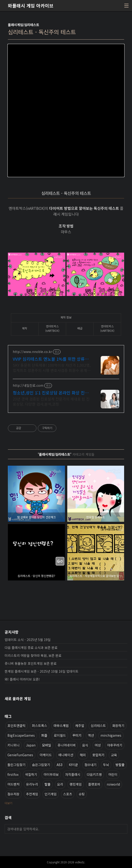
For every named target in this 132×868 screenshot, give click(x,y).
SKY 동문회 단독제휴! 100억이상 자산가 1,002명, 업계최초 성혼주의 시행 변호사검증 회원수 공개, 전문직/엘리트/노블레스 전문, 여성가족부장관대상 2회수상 (52, 368)
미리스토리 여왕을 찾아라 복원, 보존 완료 (33, 655)
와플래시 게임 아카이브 (31, 6)
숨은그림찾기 (41, 765)
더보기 (8, 803)
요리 (60, 784)
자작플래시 (73, 774)
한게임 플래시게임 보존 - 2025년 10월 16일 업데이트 (42, 671)
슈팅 (82, 794)
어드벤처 (13, 784)
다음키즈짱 (94, 774)
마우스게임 (61, 726)
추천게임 (32, 794)
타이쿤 (73, 765)
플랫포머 (94, 784)
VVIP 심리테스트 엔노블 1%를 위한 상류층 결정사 (51, 359)
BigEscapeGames (21, 735)
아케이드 (46, 755)
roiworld (113, 784)
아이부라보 (51, 774)
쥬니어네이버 (67, 745)
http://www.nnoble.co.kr (32, 352)
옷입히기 (98, 755)
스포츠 (68, 794)
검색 (123, 829)
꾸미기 (77, 735)
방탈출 (120, 765)
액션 (91, 735)
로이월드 (60, 735)
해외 (83, 755)
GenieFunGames (20, 755)
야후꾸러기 (115, 745)
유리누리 (32, 784)
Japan (31, 745)
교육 (114, 755)
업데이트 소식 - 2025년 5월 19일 (28, 640)
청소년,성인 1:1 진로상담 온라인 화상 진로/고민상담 (52, 393)
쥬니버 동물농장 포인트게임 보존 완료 (31, 663)
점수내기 (90, 765)
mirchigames (111, 735)
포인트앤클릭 (16, 726)
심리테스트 (98, 726)
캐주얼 (80, 726)
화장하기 (118, 726)
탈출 (48, 784)
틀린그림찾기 (16, 765)
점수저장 (13, 794)
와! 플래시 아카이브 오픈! (22, 679)
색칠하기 (31, 774)
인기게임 (51, 794)
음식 (85, 745)
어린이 (113, 774)
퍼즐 (44, 735)
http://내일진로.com (28, 385)
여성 (98, 745)
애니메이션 (66, 755)
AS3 (60, 765)
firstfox (13, 774)
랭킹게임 (76, 784)
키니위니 (13, 745)
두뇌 (106, 765)
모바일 (47, 745)
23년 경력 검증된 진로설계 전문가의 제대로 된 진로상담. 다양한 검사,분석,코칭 (51, 401)
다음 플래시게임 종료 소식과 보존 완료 (31, 648)
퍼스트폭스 (40, 726)
